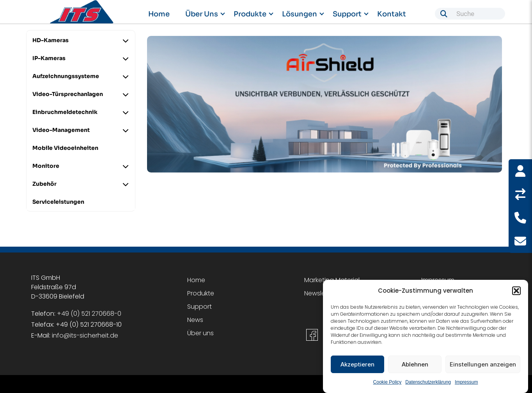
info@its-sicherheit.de (85, 335)
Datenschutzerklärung (428, 383)
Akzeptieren (357, 365)
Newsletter (320, 293)
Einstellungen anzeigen (483, 365)
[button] (516, 292)
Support (347, 14)
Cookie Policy (387, 383)
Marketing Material (332, 280)
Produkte (250, 14)
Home (159, 14)
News (195, 320)
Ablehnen (415, 365)
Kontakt (392, 14)
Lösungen (300, 14)
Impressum (466, 383)
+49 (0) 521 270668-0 (89, 314)
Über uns (202, 14)
